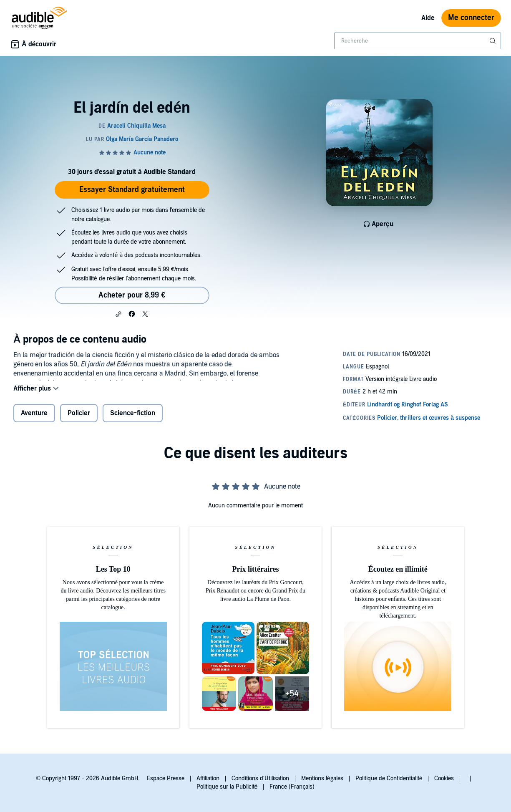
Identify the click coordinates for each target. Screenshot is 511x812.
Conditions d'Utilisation (260, 778)
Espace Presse (166, 778)
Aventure (34, 419)
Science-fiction (133, 419)
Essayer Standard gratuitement (132, 190)
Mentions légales (322, 778)
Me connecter (471, 18)
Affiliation (208, 778)
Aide (428, 18)
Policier (79, 419)
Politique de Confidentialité (389, 778)
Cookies (444, 778)
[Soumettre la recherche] (493, 41)
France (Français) (292, 787)
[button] (118, 314)
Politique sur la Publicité (227, 787)
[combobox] (418, 41)
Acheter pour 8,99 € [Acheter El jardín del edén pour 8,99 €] (132, 295)
